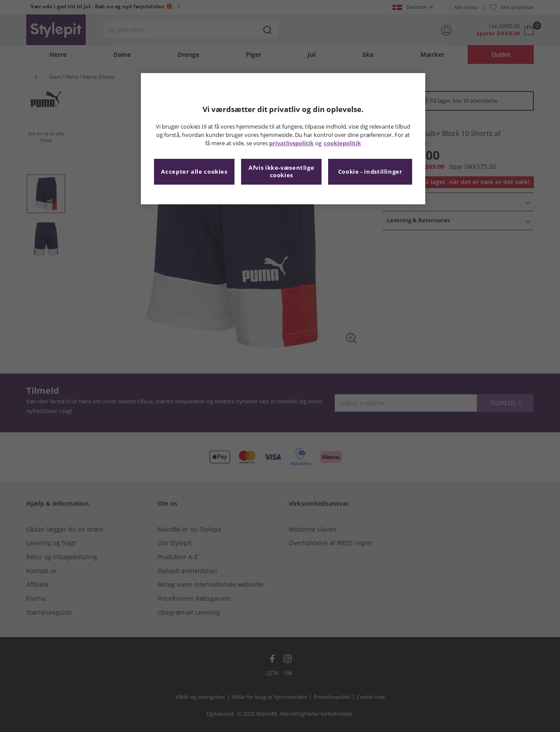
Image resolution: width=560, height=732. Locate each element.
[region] (283, 139)
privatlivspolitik (291, 143)
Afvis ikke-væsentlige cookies (281, 172)
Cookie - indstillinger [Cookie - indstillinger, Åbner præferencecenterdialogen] (370, 172)
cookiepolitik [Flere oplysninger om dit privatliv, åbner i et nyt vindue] (342, 143)
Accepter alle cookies (194, 172)
